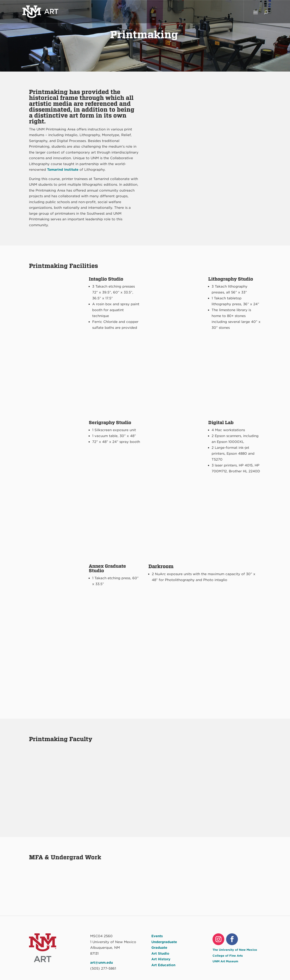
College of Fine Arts (228, 956)
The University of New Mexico (235, 950)
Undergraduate (164, 942)
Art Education (163, 965)
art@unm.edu (101, 963)
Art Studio (160, 954)
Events (157, 936)
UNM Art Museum (225, 961)
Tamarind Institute (63, 170)
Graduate (159, 948)
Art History (161, 959)
